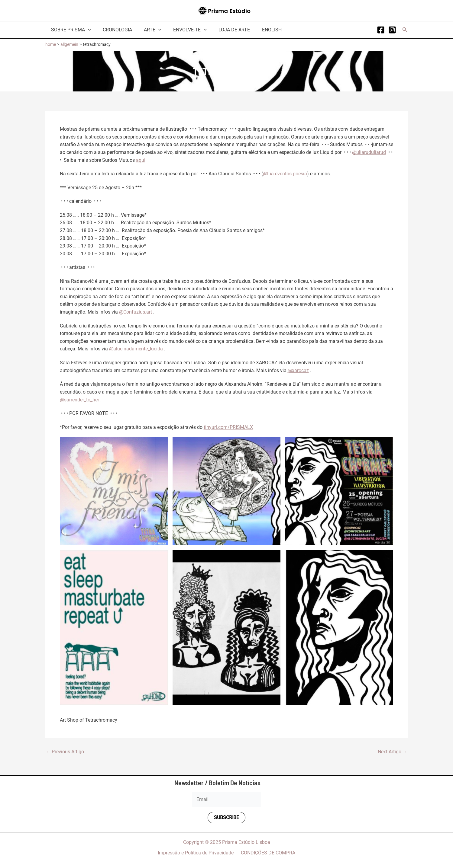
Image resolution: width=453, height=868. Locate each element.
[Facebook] (381, 30)
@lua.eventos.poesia (285, 174)
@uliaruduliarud (369, 152)
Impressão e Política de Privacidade (197, 852)
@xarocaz (298, 370)
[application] (87, 30)
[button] (405, 30)
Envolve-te (182, 30)
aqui (141, 160)
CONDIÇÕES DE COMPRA (267, 852)
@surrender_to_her (79, 399)
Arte (147, 30)
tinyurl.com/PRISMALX (228, 427)
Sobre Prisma (70, 30)
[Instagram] (392, 30)
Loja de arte (224, 30)
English (259, 30)
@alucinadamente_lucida (136, 348)
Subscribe (227, 817)
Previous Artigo (65, 751)
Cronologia (114, 30)
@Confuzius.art (136, 312)
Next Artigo (393, 751)
